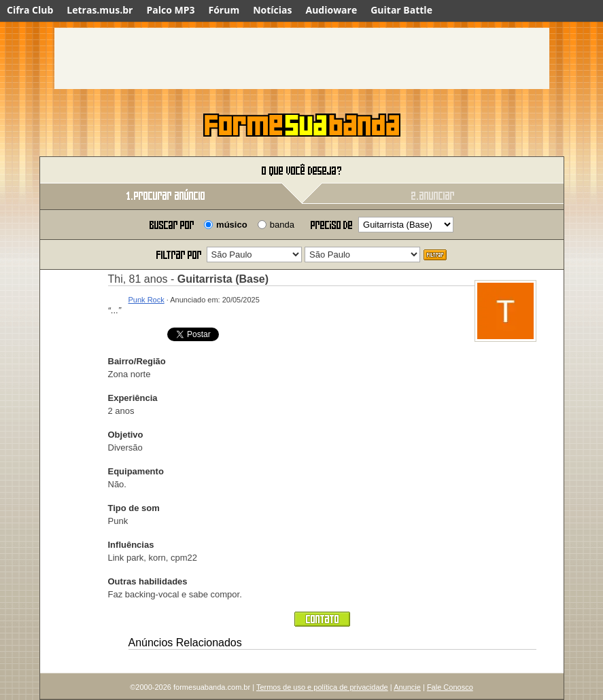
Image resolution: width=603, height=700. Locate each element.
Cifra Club (30, 10)
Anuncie (407, 687)
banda (282, 225)
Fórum (224, 10)
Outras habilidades (148, 581)
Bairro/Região (137, 361)
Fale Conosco (450, 687)
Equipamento (136, 471)
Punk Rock (147, 300)
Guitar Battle (401, 10)
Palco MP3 (170, 10)
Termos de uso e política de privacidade (322, 687)
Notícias (272, 10)
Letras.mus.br (100, 10)
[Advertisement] (302, 58)
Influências (131, 545)
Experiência (133, 398)
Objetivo (126, 435)
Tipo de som (134, 508)
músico (232, 225)
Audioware (331, 10)
